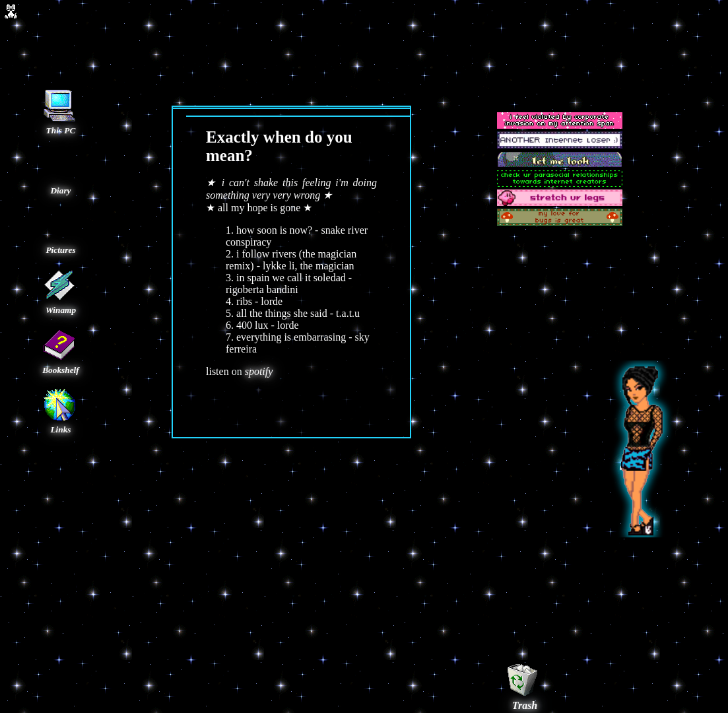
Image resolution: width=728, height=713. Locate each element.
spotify (259, 371)
